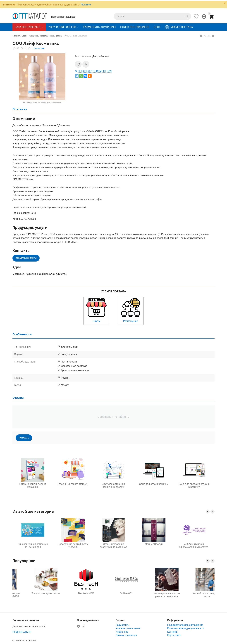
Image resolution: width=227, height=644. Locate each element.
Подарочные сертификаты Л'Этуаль (73, 546)
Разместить (122, 625)
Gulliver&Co (154, 593)
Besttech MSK (113, 593)
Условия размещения (128, 628)
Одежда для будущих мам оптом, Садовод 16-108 (33, 595)
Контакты (173, 632)
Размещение (131, 310)
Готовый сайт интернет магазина (33, 485)
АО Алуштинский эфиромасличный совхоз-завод (194, 546)
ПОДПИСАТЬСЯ (22, 632)
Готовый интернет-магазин (73, 484)
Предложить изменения (95, 71)
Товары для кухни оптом (73, 593)
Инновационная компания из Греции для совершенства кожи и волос (33, 546)
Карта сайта (174, 635)
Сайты (96, 310)
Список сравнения (126, 635)
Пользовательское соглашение (185, 625)
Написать (39, 48)
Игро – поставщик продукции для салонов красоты (113, 546)
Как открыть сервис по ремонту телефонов (194, 595)
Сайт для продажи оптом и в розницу (194, 485)
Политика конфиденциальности (186, 628)
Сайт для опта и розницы (154, 484)
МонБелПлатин (154, 544)
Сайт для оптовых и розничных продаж (113, 485)
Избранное (122, 632)
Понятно (86, 5)
